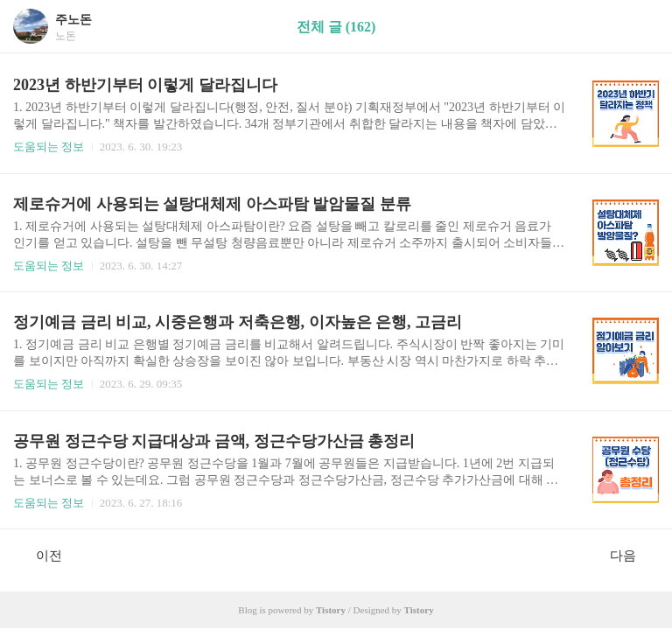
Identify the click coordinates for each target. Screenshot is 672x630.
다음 (632, 555)
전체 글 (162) (336, 27)
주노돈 (73, 20)
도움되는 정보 (49, 147)
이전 (40, 555)
